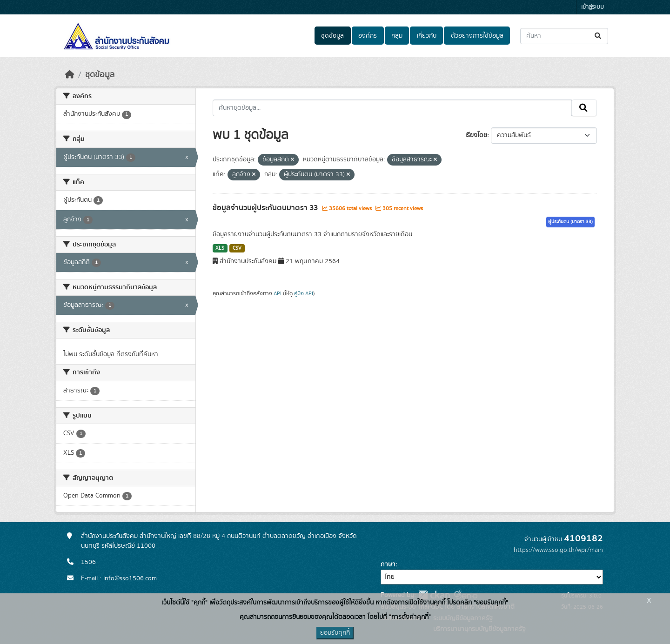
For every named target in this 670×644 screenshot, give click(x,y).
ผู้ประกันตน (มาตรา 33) (570, 222)
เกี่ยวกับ (427, 36)
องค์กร (368, 36)
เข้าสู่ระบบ (593, 7)
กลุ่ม (397, 36)
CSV (237, 248)
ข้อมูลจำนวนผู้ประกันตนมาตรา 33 (266, 208)
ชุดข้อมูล (332, 36)
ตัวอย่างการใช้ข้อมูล (477, 36)
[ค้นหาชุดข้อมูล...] (564, 36)
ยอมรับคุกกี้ (335, 633)
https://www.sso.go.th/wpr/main (558, 550)
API (278, 293)
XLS (220, 248)
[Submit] (599, 36)
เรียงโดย (476, 135)
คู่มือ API (304, 293)
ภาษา (388, 564)
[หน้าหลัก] (70, 75)
